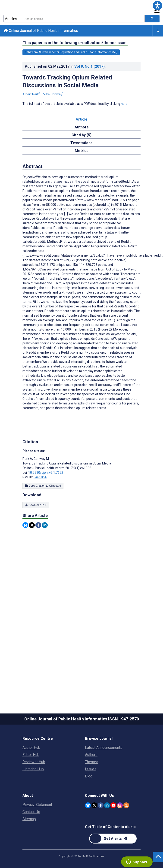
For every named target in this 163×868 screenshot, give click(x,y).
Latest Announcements (104, 748)
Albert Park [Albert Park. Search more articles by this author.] (32, 94)
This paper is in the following (75, 43)
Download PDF (36, 505)
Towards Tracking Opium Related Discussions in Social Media (67, 81)
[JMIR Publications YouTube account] (113, 805)
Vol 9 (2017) (90, 66)
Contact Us (31, 812)
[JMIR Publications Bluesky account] (88, 805)
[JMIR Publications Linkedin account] (107, 805)
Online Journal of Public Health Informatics (41, 31)
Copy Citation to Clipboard (43, 486)
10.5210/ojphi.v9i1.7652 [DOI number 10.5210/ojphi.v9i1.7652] (46, 473)
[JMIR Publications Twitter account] (94, 805)
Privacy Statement (37, 805)
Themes (92, 762)
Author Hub (31, 748)
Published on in (65, 66)
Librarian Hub (33, 769)
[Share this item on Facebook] (38, 525)
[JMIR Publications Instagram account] (120, 805)
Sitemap (29, 819)
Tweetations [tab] (81, 143)
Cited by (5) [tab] (81, 135)
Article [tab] (82, 119)
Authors (91, 755)
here (124, 104)
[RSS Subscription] (126, 805)
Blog (89, 776)
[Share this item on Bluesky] (25, 525)
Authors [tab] (82, 127)
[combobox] (83, 19)
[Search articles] (152, 19)
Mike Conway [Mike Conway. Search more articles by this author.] (53, 94)
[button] (157, 6)
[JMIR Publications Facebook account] (101, 805)
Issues (91, 769)
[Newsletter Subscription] (113, 839)
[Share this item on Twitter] (32, 525)
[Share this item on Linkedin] (45, 525)
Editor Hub (31, 755)
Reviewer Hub (34, 762)
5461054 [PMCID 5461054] (40, 477)
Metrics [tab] (82, 151)
